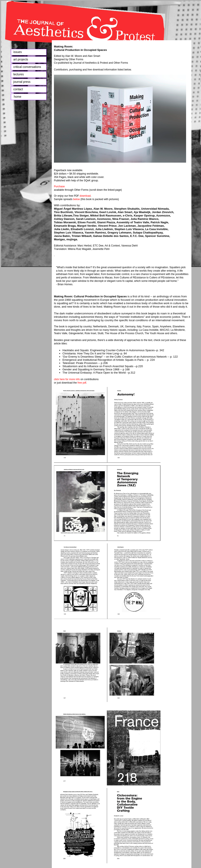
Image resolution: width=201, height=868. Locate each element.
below (76, 199)
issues (18, 52)
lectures (19, 74)
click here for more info (67, 379)
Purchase (59, 186)
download (85, 196)
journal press (22, 82)
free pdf (81, 383)
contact (18, 89)
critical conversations (27, 67)
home (17, 97)
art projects (21, 59)
